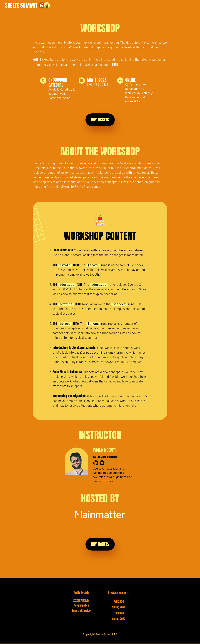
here (115, 65)
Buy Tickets (100, 120)
